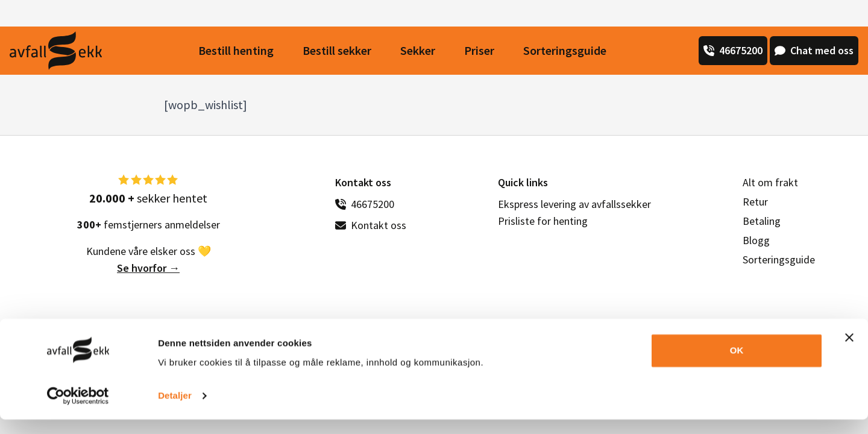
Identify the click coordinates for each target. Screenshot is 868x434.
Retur (755, 202)
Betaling (762, 221)
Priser (479, 50)
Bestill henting (236, 50)
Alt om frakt (770, 182)
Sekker (418, 50)
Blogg (756, 240)
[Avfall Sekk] (56, 51)
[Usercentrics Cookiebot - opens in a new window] (78, 410)
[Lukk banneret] (849, 352)
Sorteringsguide (565, 50)
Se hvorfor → (148, 268)
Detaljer (175, 410)
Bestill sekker (337, 50)
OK (737, 365)
